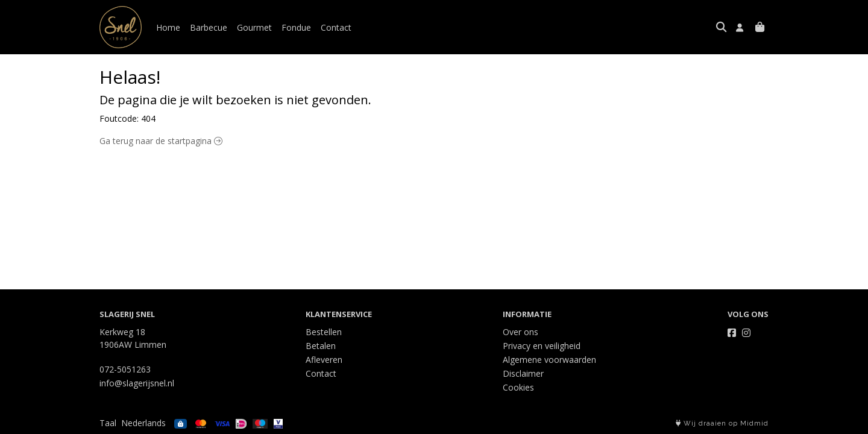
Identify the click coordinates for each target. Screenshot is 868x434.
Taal (108, 423)
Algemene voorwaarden (549, 360)
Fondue (296, 27)
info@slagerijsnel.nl (137, 383)
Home (168, 27)
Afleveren (324, 360)
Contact (336, 27)
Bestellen (324, 332)
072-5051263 (125, 369)
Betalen (321, 346)
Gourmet (254, 27)
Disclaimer (523, 373)
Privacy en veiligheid (542, 346)
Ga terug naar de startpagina (161, 141)
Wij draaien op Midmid (722, 423)
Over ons (520, 332)
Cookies (518, 387)
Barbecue (209, 27)
